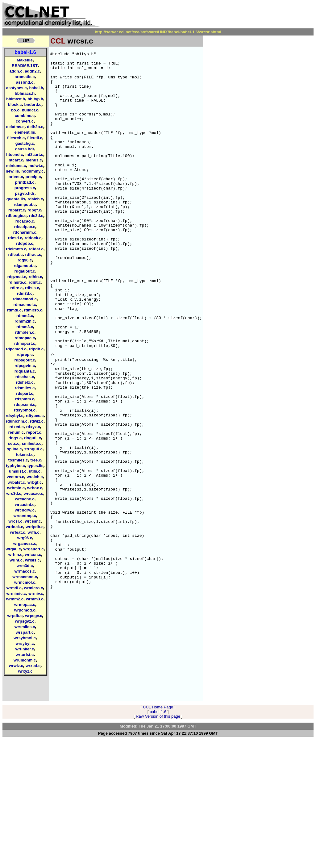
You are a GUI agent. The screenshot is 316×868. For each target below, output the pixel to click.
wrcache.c (25, 499)
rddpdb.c (25, 243)
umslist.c (18, 471)
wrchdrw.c (25, 510)
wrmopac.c (25, 605)
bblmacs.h (25, 93)
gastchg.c (25, 143)
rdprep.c (25, 355)
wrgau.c (13, 549)
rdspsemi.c (25, 405)
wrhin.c (15, 555)
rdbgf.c (34, 210)
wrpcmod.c (25, 610)
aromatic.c (25, 77)
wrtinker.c (25, 649)
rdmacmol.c (25, 305)
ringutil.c (33, 438)
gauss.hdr (25, 149)
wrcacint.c (25, 505)
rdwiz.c (37, 421)
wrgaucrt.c (34, 549)
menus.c (34, 160)
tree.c (36, 460)
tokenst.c (25, 455)
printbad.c (25, 182)
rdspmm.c (25, 399)
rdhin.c (35, 277)
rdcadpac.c (25, 227)
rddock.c (33, 238)
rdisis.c (32, 288)
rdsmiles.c (25, 388)
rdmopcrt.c (25, 343)
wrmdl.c (14, 588)
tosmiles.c (18, 460)
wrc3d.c (14, 493)
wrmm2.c (15, 599)
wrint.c (16, 560)
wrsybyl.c (25, 643)
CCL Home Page (158, 836)
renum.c (16, 432)
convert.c (25, 121)
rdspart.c (25, 393)
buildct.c (30, 110)
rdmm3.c (25, 327)
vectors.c (15, 477)
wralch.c (35, 477)
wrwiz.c (16, 666)
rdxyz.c (33, 427)
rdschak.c (25, 377)
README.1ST (25, 66)
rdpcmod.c (16, 349)
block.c (15, 104)
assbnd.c (25, 82)
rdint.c (35, 282)
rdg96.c (25, 260)
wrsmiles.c (25, 627)
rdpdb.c (36, 349)
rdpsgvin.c (25, 366)
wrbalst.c (16, 482)
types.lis (35, 466)
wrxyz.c (25, 671)
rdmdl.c (14, 310)
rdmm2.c (25, 316)
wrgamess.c (25, 543)
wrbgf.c (35, 482)
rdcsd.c (15, 238)
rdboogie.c (16, 216)
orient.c (16, 177)
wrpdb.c (15, 616)
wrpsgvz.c (25, 621)
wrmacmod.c (25, 577)
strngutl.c (33, 449)
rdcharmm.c (25, 232)
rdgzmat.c (17, 277)
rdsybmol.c (25, 410)
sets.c (14, 443)
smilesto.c (32, 443)
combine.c (25, 116)
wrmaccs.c (25, 571)
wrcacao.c (33, 493)
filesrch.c (16, 138)
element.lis (25, 132)
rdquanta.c (25, 371)
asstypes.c (17, 88)
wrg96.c (25, 538)
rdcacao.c (25, 221)
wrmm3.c (35, 599)
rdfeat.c (16, 255)
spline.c (14, 449)
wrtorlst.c (25, 655)
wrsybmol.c (25, 638)
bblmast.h (16, 99)
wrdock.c (15, 527)
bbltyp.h (35, 99)
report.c (34, 432)
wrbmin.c (16, 488)
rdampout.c (25, 204)
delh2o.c (35, 127)
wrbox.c (35, 488)
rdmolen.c (25, 332)
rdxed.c (16, 427)
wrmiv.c (36, 593)
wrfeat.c (17, 532)
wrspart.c (25, 632)
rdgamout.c (25, 266)
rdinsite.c (17, 282)
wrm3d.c (25, 566)
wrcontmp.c (25, 516)
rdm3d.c (25, 293)
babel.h (36, 88)
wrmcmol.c (25, 582)
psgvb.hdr (25, 193)
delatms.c (15, 127)
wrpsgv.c (33, 616)
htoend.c (15, 154)
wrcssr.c (33, 521)
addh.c (16, 71)
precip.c (33, 177)
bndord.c (33, 104)
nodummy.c (32, 171)
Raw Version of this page (158, 845)
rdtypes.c (35, 416)
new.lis (12, 171)
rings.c (15, 438)
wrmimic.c (16, 593)
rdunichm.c (17, 421)
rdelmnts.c (16, 249)
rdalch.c (35, 199)
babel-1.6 (25, 52)
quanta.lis (16, 199)
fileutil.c (35, 138)
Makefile (25, 60)
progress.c (25, 188)
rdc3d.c (36, 216)
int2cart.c (34, 154)
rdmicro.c (33, 310)
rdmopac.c (25, 338)
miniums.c (16, 166)
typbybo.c (15, 466)
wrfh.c (33, 532)
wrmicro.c (33, 588)
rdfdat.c (36, 249)
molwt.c (36, 166)
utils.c (35, 471)
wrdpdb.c (35, 527)
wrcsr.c (16, 521)
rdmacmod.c (25, 299)
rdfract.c (33, 255)
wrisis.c (32, 560)
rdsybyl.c (15, 416)
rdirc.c (16, 288)
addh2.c (32, 71)
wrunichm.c (25, 660)
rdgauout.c (25, 271)
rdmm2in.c (25, 321)
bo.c (15, 110)
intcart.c (15, 160)
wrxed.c (33, 666)
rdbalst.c (17, 210)
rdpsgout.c (25, 360)
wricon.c (33, 555)
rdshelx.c (25, 382)
